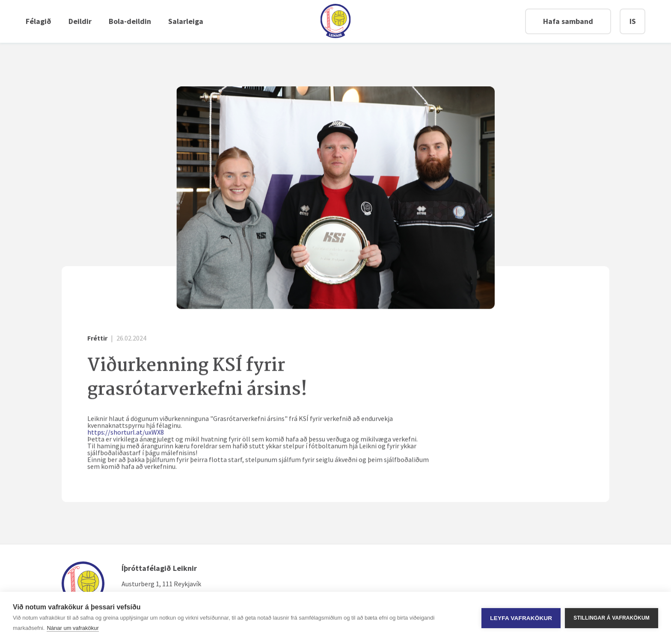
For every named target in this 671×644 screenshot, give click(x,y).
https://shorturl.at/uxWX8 (126, 433)
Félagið (39, 21)
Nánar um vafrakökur (73, 628)
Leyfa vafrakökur (521, 618)
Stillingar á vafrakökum (612, 618)
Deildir (80, 21)
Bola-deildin (130, 21)
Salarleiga (186, 21)
